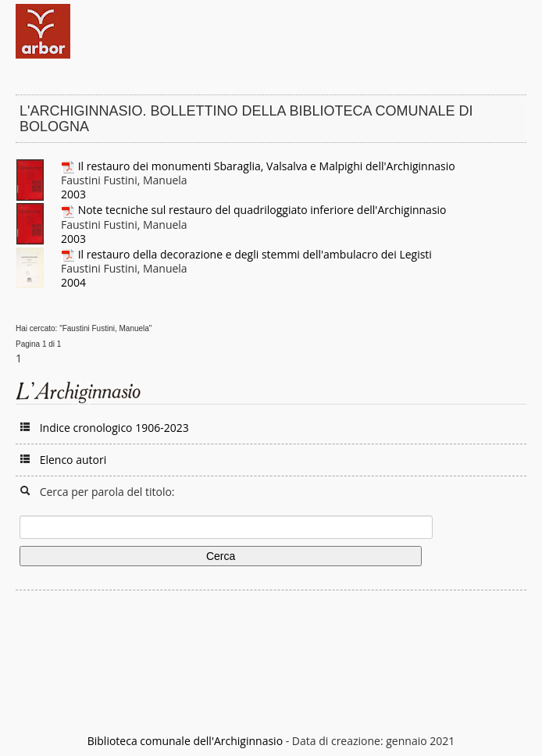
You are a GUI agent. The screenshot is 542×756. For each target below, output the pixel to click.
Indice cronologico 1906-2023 (114, 428)
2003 (73, 194)
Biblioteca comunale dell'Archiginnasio (185, 741)
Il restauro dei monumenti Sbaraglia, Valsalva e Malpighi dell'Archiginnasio (267, 166)
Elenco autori (73, 460)
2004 (73, 282)
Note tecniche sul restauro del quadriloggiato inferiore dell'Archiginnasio (262, 210)
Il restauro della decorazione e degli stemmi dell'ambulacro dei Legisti (255, 254)
